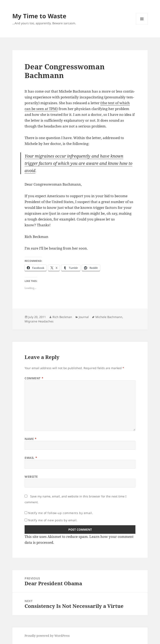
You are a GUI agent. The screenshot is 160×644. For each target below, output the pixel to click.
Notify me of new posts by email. (53, 520)
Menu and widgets (142, 25)
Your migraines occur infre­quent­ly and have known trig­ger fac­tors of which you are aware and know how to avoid (78, 163)
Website (31, 477)
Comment (34, 378)
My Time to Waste (39, 16)
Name (31, 439)
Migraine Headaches (39, 321)
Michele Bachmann (109, 317)
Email (31, 458)
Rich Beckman (62, 317)
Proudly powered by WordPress (47, 636)
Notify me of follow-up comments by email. (61, 513)
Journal (84, 317)
